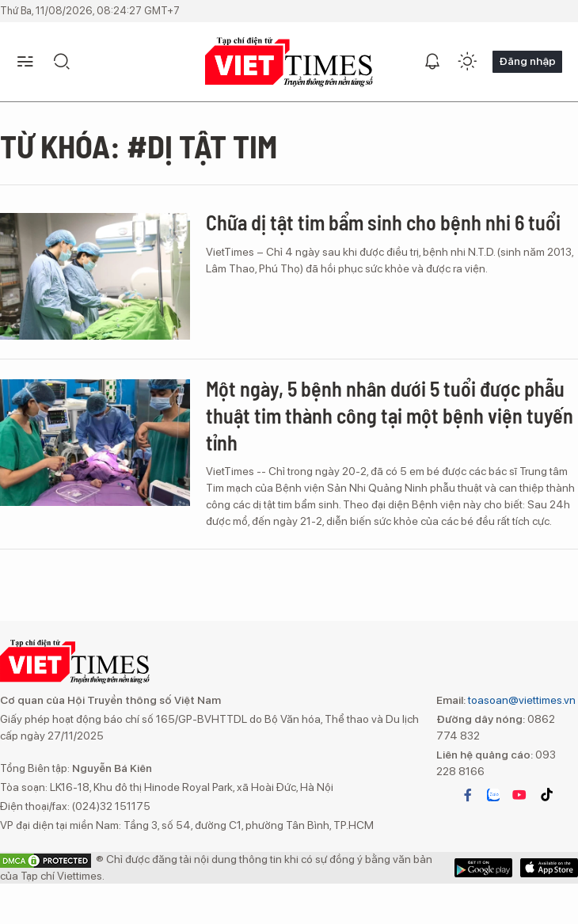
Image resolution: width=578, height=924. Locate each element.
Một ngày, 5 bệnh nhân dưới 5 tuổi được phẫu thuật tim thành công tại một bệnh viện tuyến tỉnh (390, 415)
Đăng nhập (527, 61)
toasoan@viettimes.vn (521, 700)
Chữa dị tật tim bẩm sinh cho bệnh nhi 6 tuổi (383, 222)
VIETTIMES (289, 62)
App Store (483, 868)
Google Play (549, 868)
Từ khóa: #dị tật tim (139, 146)
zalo (493, 795)
